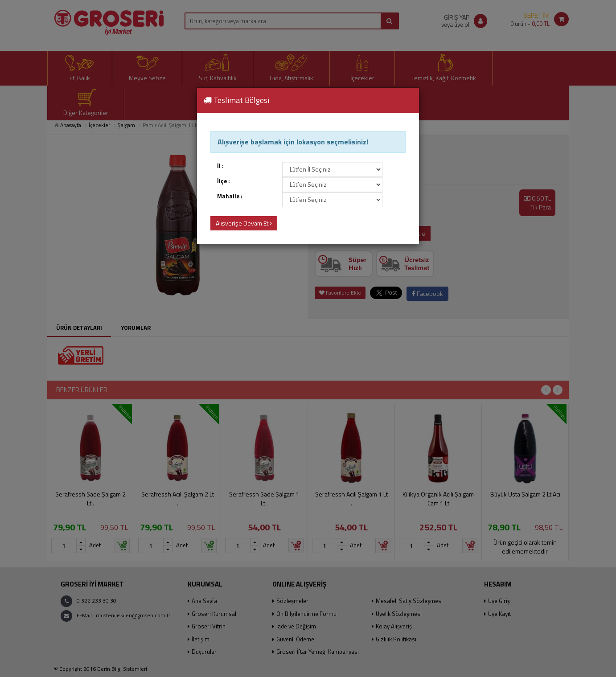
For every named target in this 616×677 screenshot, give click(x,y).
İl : (220, 166)
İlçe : (224, 181)
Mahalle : (230, 196)
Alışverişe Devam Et (244, 223)
